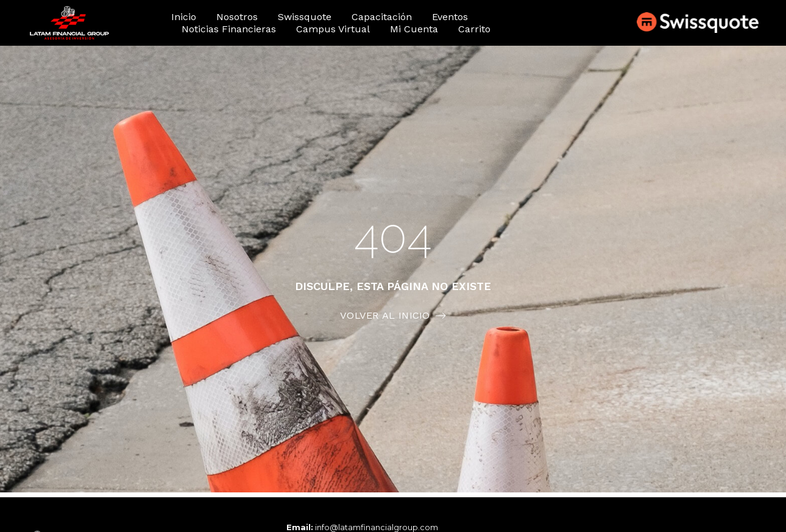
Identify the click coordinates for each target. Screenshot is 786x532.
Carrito (474, 29)
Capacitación (382, 17)
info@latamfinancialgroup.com (377, 527)
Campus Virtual (333, 29)
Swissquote (305, 17)
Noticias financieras (229, 29)
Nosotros (237, 17)
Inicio (184, 17)
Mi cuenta (414, 29)
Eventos (450, 17)
